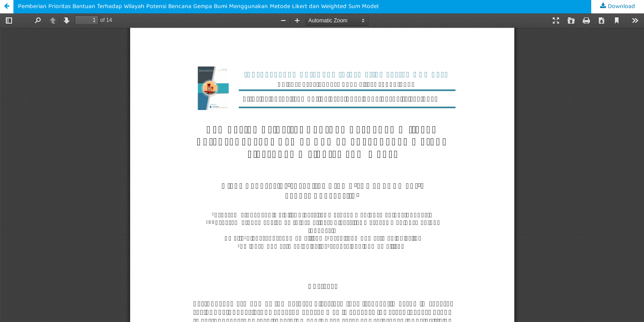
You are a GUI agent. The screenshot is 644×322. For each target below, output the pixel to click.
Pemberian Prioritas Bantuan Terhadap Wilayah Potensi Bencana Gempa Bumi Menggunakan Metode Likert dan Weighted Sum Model (198, 7)
